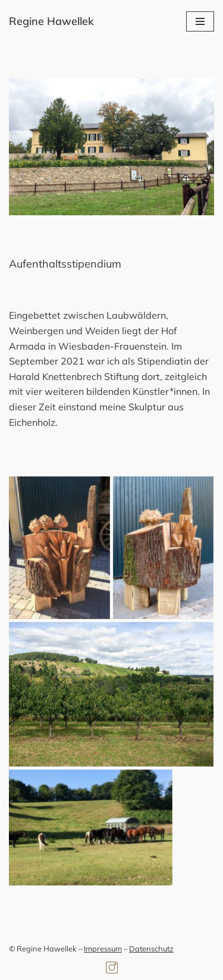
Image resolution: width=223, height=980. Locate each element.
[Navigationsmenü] (200, 21)
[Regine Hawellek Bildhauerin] (51, 22)
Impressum (103, 948)
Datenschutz (151, 948)
